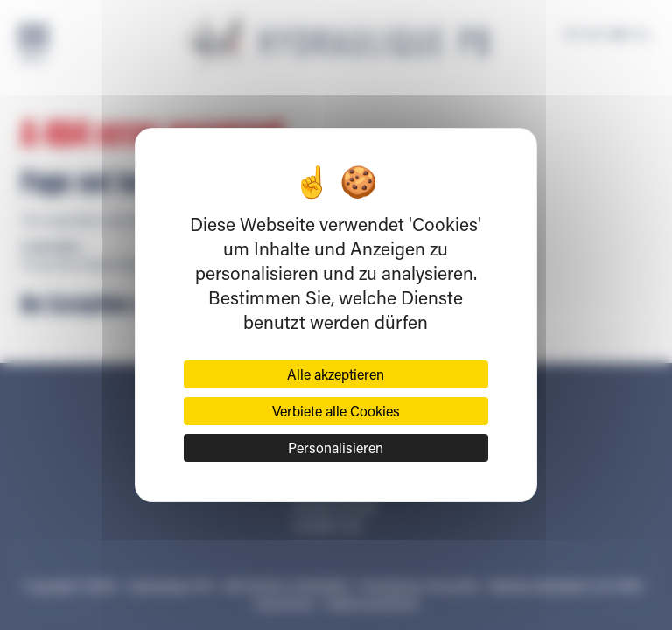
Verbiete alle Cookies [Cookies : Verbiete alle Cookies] (336, 411)
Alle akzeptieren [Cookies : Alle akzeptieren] (336, 374)
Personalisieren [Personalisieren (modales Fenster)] (336, 448)
